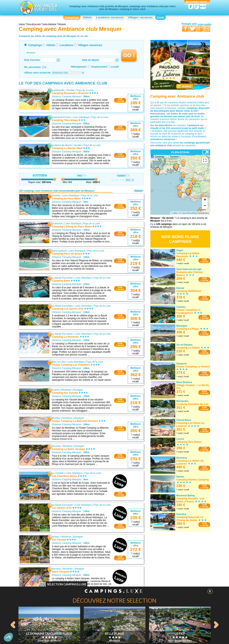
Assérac (56, 196)
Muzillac (56, 418)
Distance (40, 176)
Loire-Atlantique (81, 117)
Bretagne (78, 390)
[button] (8, 637)
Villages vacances (140, 17)
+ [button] (205, 200)
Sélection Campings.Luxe (67, 584)
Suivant (139, 191)
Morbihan (66, 390)
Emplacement (99, 67)
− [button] (205, 206)
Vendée (71, 90)
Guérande (57, 224)
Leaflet (175, 213)
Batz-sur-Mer (59, 362)
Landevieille (58, 90)
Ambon (56, 390)
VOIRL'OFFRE (120, 100)
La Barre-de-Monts (62, 145)
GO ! (129, 55)
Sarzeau (56, 446)
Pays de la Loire (85, 90)
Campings (72, 17)
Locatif (115, 67)
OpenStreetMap (190, 213)
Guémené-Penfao (61, 117)
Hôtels (87, 17)
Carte (161, 17)
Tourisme (174, 157)
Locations (66, 45)
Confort (123, 176)
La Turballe (58, 473)
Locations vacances (110, 17)
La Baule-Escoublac (62, 278)
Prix (81, 176)
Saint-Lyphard (59, 251)
